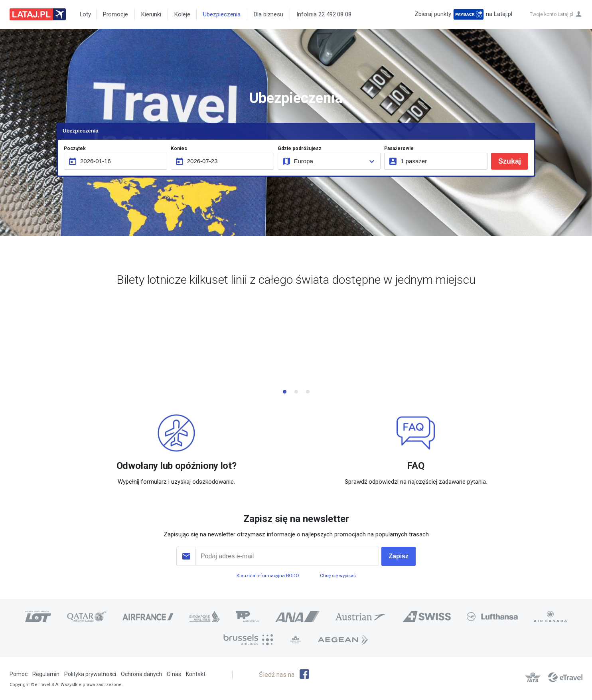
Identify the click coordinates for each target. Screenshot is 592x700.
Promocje (115, 14)
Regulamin (46, 674)
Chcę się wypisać (338, 575)
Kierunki (151, 14)
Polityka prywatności (90, 674)
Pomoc (19, 674)
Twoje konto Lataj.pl (552, 14)
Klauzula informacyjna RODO (268, 575)
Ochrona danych (141, 674)
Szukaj (510, 161)
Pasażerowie (399, 148)
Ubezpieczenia (222, 14)
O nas (174, 674)
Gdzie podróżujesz (300, 148)
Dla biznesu (268, 14)
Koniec (179, 148)
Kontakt (196, 674)
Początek (75, 148)
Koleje (182, 14)
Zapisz (399, 556)
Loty (84, 14)
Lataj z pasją (38, 14)
